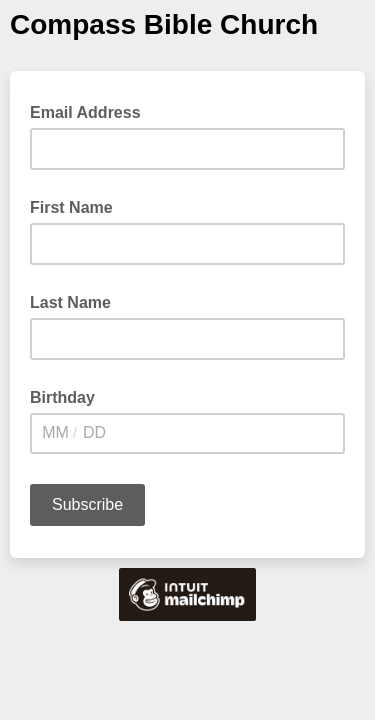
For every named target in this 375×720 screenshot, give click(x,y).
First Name (71, 207)
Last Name (70, 302)
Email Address (91, 111)
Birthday (62, 397)
